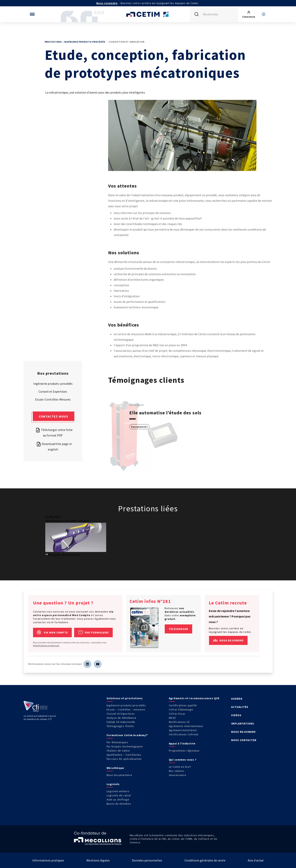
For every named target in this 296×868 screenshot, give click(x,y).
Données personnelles (147, 860)
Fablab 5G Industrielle (121, 722)
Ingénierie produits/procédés (126, 705)
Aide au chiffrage (118, 799)
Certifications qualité (183, 705)
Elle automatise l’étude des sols (165, 413)
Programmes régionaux (184, 751)
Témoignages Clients (120, 726)
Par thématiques (117, 742)
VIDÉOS (236, 715)
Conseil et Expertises (53, 391)
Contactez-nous (53, 416)
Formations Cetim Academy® (127, 735)
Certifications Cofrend (184, 734)
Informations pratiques (46, 645)
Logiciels (113, 784)
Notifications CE (179, 722)
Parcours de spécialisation (124, 759)
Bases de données (119, 804)
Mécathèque (115, 768)
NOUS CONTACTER (244, 740)
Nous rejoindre (107, 3)
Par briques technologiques (125, 746)
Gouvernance (178, 775)
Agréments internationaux (186, 726)
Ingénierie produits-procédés (85, 42)
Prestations (53, 42)
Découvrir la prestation (62, 555)
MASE (172, 718)
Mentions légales (98, 860)
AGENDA (237, 699)
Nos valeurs (177, 771)
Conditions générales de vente (205, 860)
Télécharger (178, 629)
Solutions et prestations (125, 698)
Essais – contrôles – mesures (126, 709)
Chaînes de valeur (118, 751)
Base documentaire (119, 775)
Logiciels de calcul (119, 795)
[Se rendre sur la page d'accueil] (148, 14)
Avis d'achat (256, 860)
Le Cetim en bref (180, 767)
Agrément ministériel (183, 730)
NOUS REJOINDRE (243, 732)
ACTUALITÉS (240, 707)
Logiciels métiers (118, 791)
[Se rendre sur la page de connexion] (249, 14)
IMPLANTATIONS (243, 723)
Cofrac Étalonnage (181, 709)
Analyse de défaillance (122, 718)
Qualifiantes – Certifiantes (124, 755)
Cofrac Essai (177, 714)
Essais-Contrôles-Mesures (53, 399)
